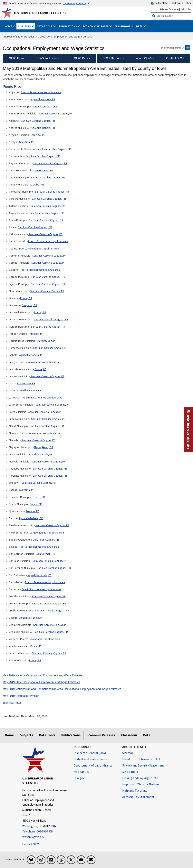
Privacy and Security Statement (143, 765)
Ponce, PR (26, 298)
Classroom (129, 735)
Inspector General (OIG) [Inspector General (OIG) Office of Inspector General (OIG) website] (90, 753)
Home (9, 735)
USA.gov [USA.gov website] (79, 778)
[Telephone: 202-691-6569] (45, 832)
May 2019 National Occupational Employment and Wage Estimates (43, 675)
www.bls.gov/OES (33, 837)
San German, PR (44, 170)
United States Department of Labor (171, 3)
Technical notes (12, 703)
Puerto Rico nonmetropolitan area (41, 92)
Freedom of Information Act (141, 759)
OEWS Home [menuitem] (17, 58)
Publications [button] (68, 26)
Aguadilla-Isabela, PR (43, 99)
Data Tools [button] (45, 26)
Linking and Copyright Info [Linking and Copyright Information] (140, 778)
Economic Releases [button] (96, 26)
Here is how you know (75, 3)
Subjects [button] (25, 26)
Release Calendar (169, 9)
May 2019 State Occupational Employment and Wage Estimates (41, 682)
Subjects (26, 735)
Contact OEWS (31, 844)
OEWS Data (81, 58)
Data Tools (47, 735)
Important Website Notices (141, 784)
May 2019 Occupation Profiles (21, 696)
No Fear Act (81, 772)
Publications (71, 735)
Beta (147, 735)
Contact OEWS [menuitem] (175, 58)
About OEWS (144, 58)
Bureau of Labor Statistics (19, 37)
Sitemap (128, 753)
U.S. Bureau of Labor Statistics (40, 13)
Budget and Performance (91, 759)
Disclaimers (130, 772)
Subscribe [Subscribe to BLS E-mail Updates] (186, 9)
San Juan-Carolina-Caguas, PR (55, 113)
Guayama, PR (27, 142)
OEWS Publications (48, 58)
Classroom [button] (123, 26)
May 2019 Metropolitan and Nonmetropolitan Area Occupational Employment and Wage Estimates (62, 689)
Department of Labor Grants (93, 765)
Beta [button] (140, 26)
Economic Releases (101, 735)
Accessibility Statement (138, 797)
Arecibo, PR (38, 135)
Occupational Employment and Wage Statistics (65, 37)
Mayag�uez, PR (47, 341)
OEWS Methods (112, 58)
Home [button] (8, 26)
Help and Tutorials (135, 790)
